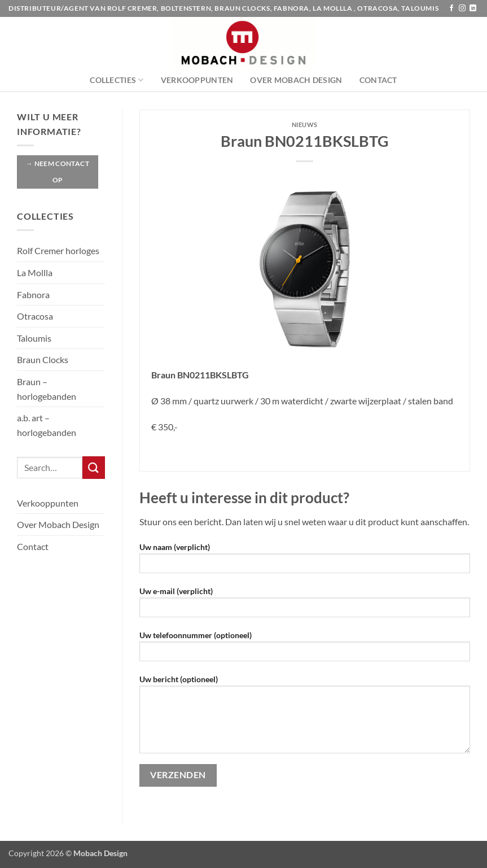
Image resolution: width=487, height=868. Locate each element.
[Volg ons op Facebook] (451, 8)
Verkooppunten (197, 80)
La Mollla (35, 272)
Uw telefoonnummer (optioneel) (305, 650)
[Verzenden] (94, 467)
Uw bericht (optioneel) (305, 718)
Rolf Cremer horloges (58, 250)
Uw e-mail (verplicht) (305, 606)
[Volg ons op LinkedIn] (473, 8)
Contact (378, 80)
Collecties (117, 80)
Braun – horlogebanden (47, 389)
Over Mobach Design (296, 80)
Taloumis (34, 338)
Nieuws (305, 125)
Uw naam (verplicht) (305, 562)
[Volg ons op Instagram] (462, 8)
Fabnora (33, 295)
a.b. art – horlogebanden (47, 425)
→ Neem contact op (58, 172)
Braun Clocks (43, 359)
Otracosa (35, 316)
